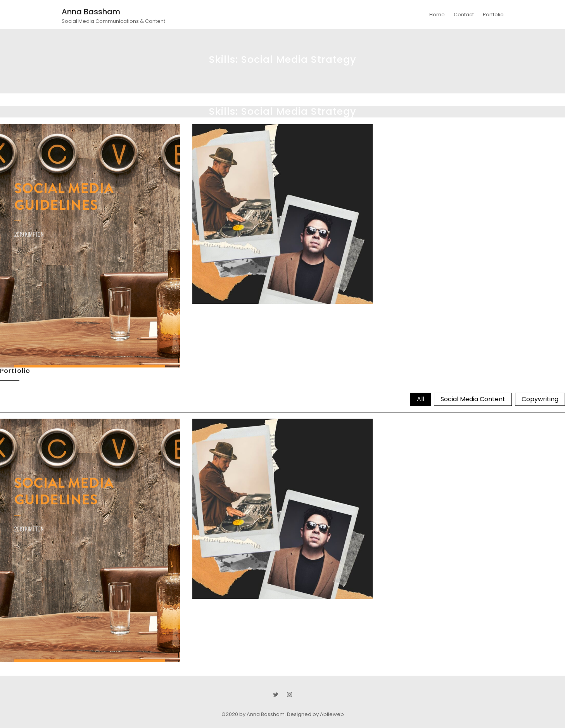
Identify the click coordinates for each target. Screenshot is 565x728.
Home (437, 15)
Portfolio (493, 15)
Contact (464, 15)
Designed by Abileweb (315, 714)
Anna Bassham (91, 12)
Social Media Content (473, 399)
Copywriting (540, 399)
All (421, 399)
